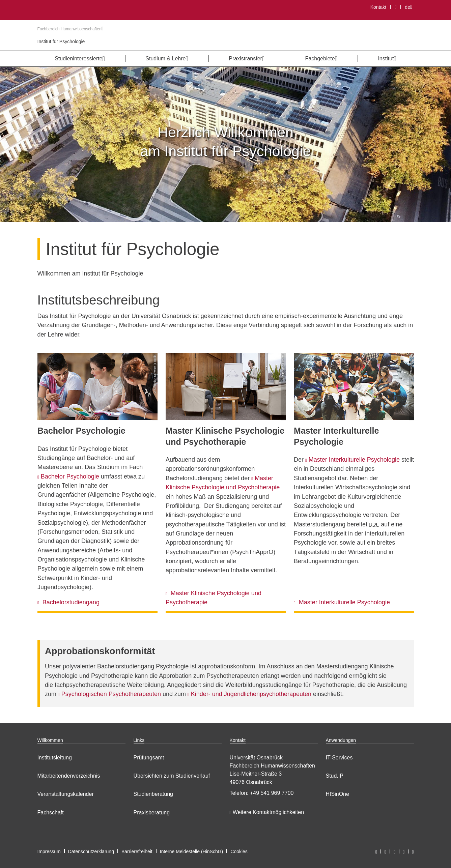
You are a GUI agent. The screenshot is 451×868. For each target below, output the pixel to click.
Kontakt (378, 7)
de (410, 7)
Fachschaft (51, 813)
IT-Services (339, 758)
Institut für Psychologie (61, 41)
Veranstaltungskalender (66, 794)
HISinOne (337, 794)
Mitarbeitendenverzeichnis (69, 776)
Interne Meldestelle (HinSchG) (192, 851)
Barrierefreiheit (137, 851)
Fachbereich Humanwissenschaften (71, 29)
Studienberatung (153, 794)
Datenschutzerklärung (91, 851)
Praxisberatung (152, 813)
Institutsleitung (55, 758)
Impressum (49, 851)
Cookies (239, 851)
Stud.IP (335, 776)
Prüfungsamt (149, 758)
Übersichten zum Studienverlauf (172, 776)
